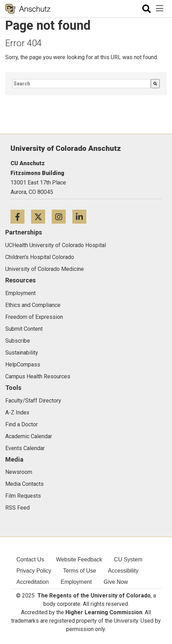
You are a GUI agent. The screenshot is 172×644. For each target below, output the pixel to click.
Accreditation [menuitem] (33, 582)
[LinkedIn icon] (82, 216)
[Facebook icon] (21, 216)
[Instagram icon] (62, 216)
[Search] (155, 84)
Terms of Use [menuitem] (80, 571)
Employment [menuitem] (76, 582)
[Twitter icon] (41, 216)
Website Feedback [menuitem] (79, 559)
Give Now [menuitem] (116, 582)
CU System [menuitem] (128, 559)
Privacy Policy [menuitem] (34, 571)
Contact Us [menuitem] (30, 559)
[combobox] (81, 84)
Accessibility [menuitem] (123, 571)
